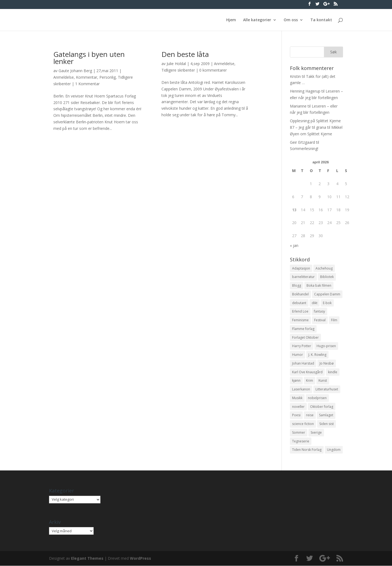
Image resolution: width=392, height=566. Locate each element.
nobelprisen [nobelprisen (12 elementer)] (317, 398)
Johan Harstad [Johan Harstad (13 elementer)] (303, 363)
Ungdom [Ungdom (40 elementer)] (334, 450)
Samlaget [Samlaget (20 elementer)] (326, 415)
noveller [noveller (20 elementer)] (298, 407)
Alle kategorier (257, 20)
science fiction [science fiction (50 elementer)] (303, 424)
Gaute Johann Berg (75, 71)
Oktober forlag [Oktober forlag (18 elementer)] (322, 407)
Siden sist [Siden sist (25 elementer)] (327, 424)
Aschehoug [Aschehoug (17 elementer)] (324, 268)
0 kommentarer (213, 70)
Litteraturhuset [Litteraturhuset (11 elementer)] (327, 389)
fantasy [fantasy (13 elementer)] (319, 312)
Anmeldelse (64, 77)
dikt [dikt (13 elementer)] (315, 303)
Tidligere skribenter (178, 70)
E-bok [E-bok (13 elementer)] (327, 303)
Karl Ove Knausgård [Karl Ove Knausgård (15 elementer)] (307, 372)
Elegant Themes (87, 559)
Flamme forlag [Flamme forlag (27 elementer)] (303, 329)
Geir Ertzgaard (302, 142)
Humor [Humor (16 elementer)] (298, 355)
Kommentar (87, 77)
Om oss (291, 20)
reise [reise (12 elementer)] (310, 415)
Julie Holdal (176, 64)
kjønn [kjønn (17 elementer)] (296, 381)
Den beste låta (185, 54)
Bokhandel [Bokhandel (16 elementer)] (300, 294)
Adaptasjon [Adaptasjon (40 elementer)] (301, 268)
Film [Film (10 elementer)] (334, 320)
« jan (294, 245)
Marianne (298, 106)
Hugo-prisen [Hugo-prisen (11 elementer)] (326, 346)
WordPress (140, 559)
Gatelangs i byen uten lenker (89, 58)
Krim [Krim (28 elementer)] (310, 381)
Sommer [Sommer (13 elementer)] (299, 433)
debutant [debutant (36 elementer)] (299, 303)
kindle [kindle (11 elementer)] (333, 372)
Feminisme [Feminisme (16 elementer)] (300, 320)
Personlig (108, 77)
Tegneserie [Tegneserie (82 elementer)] (301, 441)
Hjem (231, 20)
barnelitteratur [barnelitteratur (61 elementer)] (303, 277)
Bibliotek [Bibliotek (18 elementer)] (327, 277)
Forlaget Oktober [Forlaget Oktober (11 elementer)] (305, 337)
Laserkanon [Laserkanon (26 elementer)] (301, 389)
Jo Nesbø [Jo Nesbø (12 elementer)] (327, 363)
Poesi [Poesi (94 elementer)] (296, 415)
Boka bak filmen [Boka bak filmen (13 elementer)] (319, 285)
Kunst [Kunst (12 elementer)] (323, 381)
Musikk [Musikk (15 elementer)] (297, 398)
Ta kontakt (321, 20)
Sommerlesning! (304, 149)
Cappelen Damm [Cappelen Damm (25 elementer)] (327, 294)
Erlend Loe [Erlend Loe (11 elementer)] (300, 312)
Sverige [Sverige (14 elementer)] (316, 433)
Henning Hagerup (305, 91)
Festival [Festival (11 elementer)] (320, 320)
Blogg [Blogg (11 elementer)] (297, 285)
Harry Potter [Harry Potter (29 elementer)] (302, 346)
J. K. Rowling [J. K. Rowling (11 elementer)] (317, 355)
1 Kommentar (87, 84)
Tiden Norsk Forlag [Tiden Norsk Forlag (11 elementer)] (307, 450)
